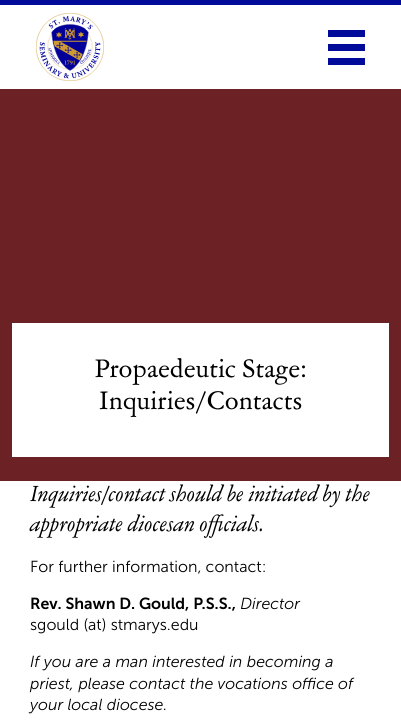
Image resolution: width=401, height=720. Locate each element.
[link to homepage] (70, 47)
